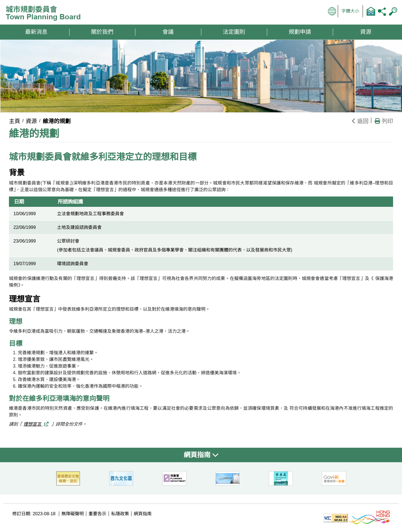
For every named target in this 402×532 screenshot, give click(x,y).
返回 (360, 121)
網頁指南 (201, 455)
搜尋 (393, 11)
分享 (382, 11)
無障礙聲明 (73, 514)
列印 (384, 121)
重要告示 (97, 514)
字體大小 (350, 11)
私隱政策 (120, 514)
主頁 (15, 121)
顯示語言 (332, 11)
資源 (31, 121)
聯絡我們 (371, 11)
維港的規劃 (57, 121)
